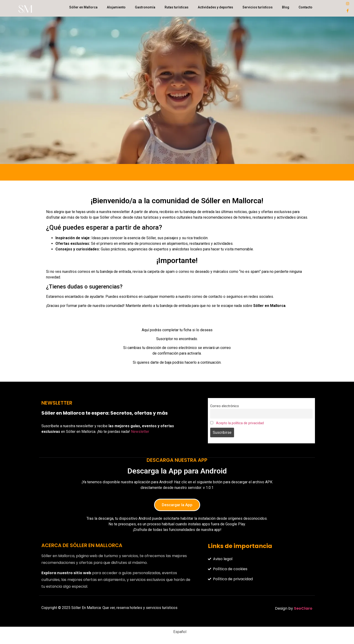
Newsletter (140, 432)
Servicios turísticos (258, 7)
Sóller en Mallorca (83, 7)
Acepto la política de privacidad (240, 423)
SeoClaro (303, 608)
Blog (286, 7)
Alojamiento (116, 7)
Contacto (305, 7)
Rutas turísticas (177, 7)
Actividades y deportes (215, 7)
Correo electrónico (225, 406)
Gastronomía (145, 7)
